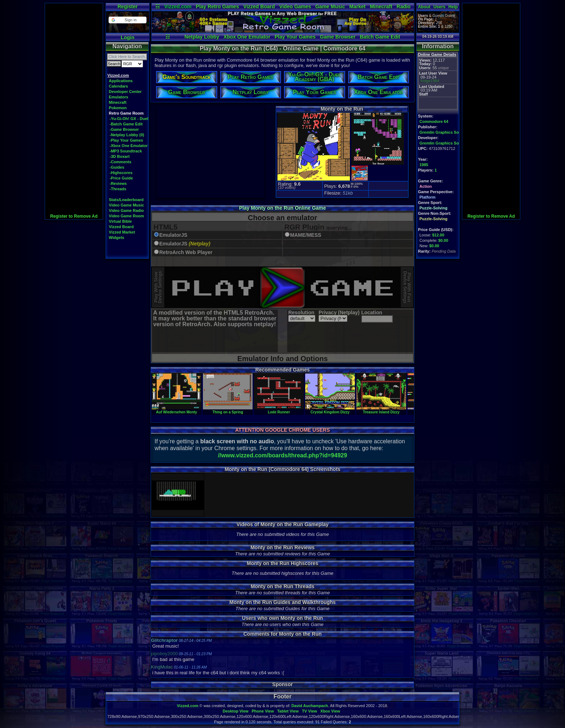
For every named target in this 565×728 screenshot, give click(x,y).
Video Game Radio (126, 210)
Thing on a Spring (228, 410)
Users (439, 7)
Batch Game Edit (380, 37)
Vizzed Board (259, 6)
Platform (428, 197)
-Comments (121, 162)
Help (453, 7)
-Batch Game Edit (126, 124)
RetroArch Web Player (186, 252)
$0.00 (443, 240)
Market (357, 6)
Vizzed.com (178, 6)
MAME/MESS (306, 235)
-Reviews (118, 183)
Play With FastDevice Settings (407, 287)
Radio (404, 6)
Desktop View (235, 711)
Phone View (263, 711)
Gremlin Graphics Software (445, 132)
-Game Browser (124, 129)
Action (426, 186)
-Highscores (121, 173)
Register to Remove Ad (74, 216)
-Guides (117, 167)
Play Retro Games (217, 6)
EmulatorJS (173, 235)
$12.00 (438, 235)
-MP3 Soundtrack (126, 151)
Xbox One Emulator (247, 37)
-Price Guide (121, 178)
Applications (121, 81)
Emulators (119, 97)
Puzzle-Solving (433, 208)
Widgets (117, 238)
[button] (127, 20)
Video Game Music (126, 205)
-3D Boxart (120, 156)
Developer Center (125, 92)
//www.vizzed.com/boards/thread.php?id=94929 (282, 455)
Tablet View (288, 711)
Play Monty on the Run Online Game (282, 208)
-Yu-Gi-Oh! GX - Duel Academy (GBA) (144, 119)
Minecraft (381, 6)
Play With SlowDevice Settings (158, 287)
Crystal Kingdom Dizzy (330, 410)
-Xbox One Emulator (129, 146)
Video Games (295, 6)
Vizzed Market (122, 232)
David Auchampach (310, 706)
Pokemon (118, 108)
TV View (310, 711)
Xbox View (330, 711)
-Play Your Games (126, 140)
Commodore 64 (434, 121)
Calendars (118, 86)
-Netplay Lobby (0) (127, 135)
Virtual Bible (120, 221)
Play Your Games (295, 37)
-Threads (118, 189)
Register (128, 6)
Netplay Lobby (202, 37)
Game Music (330, 6)
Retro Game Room (126, 113)
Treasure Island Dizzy (381, 410)
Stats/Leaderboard (126, 200)
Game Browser (338, 37)
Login (128, 37)
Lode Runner (279, 410)
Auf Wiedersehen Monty (177, 410)
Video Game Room (126, 216)
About (424, 7)
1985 (424, 165)
